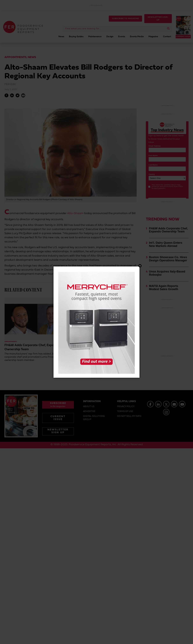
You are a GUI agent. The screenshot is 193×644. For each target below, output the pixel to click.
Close (140, 266)
